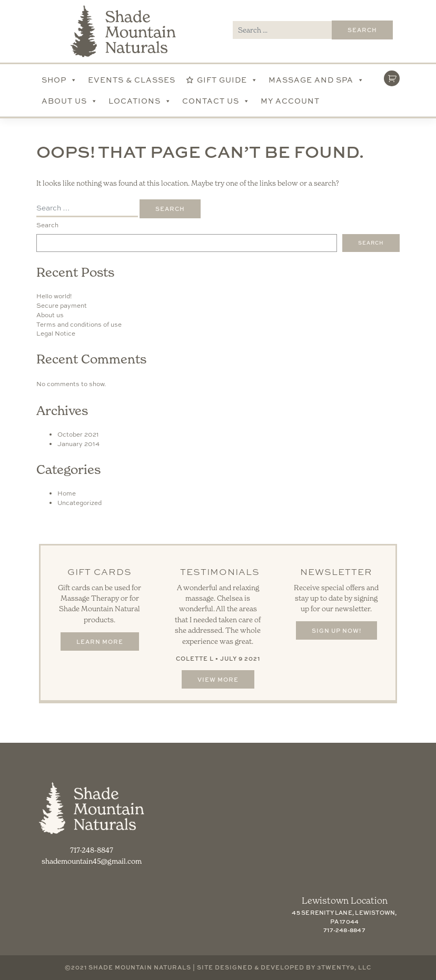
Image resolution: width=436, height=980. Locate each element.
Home (67, 493)
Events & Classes (132, 80)
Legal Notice (56, 334)
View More (218, 679)
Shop (60, 80)
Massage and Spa (316, 80)
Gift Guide (227, 80)
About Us (70, 101)
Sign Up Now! (336, 630)
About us (50, 315)
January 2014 (78, 444)
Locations (140, 101)
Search (47, 225)
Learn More (100, 641)
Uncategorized (80, 503)
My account (290, 101)
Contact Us (216, 101)
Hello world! (54, 296)
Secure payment (62, 306)
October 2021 (78, 435)
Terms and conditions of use (79, 325)
